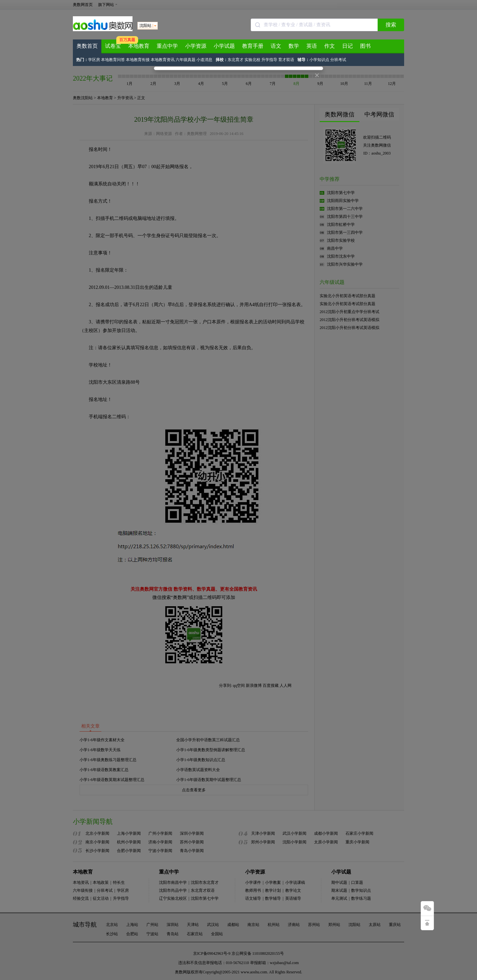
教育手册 (253, 46)
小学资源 (196, 46)
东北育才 (236, 60)
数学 (294, 46)
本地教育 (139, 46)
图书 (365, 46)
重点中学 (167, 46)
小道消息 (204, 60)
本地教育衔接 (138, 60)
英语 (312, 46)
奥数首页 (87, 46)
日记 (347, 46)
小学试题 (224, 46)
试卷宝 (113, 46)
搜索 (391, 25)
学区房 (94, 60)
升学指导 (269, 60)
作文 (330, 46)
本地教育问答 (113, 60)
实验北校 (252, 60)
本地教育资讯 (163, 60)
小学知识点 (319, 60)
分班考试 (338, 60)
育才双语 (286, 60)
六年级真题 (185, 60)
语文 (276, 46)
